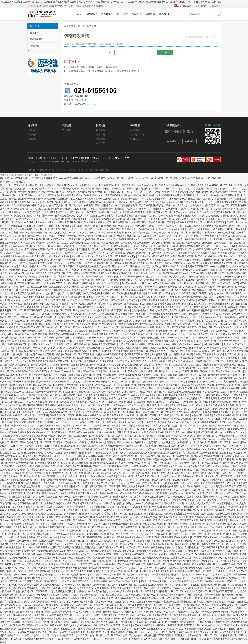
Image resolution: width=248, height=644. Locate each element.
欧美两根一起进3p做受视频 (160, 270)
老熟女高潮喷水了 (123, 246)
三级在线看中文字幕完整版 (27, 612)
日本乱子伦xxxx (43, 446)
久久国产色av (117, 297)
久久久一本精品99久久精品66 (216, 348)
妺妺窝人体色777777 (98, 297)
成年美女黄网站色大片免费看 (154, 300)
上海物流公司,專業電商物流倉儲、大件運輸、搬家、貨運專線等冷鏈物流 (66, 6)
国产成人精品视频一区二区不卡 (131, 544)
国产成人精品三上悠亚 (166, 392)
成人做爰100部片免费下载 (70, 317)
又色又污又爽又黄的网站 (86, 503)
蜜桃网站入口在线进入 (43, 321)
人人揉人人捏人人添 (183, 219)
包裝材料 (100, 134)
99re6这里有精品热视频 (12, 209)
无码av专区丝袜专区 (198, 266)
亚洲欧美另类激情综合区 (19, 439)
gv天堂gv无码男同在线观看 (84, 625)
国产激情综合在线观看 (71, 470)
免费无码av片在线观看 (102, 388)
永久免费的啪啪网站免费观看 (129, 351)
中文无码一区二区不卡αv (186, 348)
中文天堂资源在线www (123, 395)
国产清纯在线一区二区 (34, 195)
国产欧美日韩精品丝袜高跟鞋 (106, 188)
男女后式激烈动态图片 (25, 486)
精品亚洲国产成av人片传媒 (150, 412)
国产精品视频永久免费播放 (127, 222)
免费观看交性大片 (239, 470)
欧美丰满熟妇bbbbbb (75, 260)
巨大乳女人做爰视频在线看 (116, 419)
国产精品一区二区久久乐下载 (164, 188)
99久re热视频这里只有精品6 (157, 497)
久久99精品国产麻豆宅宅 (106, 554)
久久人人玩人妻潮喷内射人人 (24, 229)
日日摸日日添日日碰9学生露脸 (114, 561)
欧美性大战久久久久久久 (46, 348)
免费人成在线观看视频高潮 (110, 354)
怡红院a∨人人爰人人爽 (137, 612)
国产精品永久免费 (94, 277)
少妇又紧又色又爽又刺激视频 (171, 310)
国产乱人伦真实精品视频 (78, 344)
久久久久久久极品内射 (208, 195)
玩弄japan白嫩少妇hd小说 (68, 246)
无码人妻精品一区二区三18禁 (226, 229)
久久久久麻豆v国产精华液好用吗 (119, 402)
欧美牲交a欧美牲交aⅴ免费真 (34, 595)
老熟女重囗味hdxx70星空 (93, 365)
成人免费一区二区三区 (69, 439)
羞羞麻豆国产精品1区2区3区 (48, 202)
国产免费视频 (111, 615)
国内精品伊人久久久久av (110, 212)
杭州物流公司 (82, 170)
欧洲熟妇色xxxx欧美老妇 (75, 219)
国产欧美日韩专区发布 (200, 209)
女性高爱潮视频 (75, 293)
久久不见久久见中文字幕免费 (84, 412)
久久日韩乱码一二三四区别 (40, 253)
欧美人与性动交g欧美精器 (82, 239)
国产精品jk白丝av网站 (22, 371)
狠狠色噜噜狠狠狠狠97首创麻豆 (191, 290)
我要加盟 (96, 158)
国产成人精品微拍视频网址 (14, 409)
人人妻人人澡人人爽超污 (129, 348)
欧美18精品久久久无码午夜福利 (171, 568)
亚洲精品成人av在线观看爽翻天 (182, 293)
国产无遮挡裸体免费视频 (170, 466)
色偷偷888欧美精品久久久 (221, 385)
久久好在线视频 (230, 480)
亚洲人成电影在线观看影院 (42, 466)
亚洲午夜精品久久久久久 (233, 432)
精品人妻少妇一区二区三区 (130, 534)
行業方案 (100, 143)
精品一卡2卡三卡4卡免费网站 (50, 392)
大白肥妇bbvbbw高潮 (168, 246)
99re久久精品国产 (219, 266)
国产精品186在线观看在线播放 (206, 456)
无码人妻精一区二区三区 (50, 453)
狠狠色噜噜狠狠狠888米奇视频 (221, 307)
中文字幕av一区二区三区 (56, 243)
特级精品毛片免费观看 (216, 578)
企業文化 (42, 158)
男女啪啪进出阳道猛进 (98, 632)
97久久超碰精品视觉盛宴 (102, 219)
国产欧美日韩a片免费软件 (154, 524)
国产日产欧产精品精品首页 (43, 409)
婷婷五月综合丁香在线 (100, 409)
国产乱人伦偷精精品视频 (101, 209)
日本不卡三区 (16, 304)
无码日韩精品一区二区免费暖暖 (25, 493)
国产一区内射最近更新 (134, 500)
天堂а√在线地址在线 (46, 222)
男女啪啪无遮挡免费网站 (81, 378)
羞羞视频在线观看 (56, 554)
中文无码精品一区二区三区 (132, 585)
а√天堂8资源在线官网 (79, 314)
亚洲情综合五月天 (184, 602)
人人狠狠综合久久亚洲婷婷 (149, 395)
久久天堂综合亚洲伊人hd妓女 (213, 334)
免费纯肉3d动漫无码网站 (147, 442)
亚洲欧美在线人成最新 (182, 256)
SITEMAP (117, 158)
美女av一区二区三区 (107, 239)
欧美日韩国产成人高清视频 (75, 463)
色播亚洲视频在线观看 (196, 239)
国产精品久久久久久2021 (164, 476)
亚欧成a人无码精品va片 (12, 246)
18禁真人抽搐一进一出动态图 (226, 277)
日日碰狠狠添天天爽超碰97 (123, 236)
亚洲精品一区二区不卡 (220, 442)
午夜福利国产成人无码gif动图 (79, 541)
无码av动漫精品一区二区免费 (155, 405)
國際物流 (107, 14)
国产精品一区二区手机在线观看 (187, 307)
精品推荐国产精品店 (202, 415)
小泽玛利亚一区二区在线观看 (189, 578)
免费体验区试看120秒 (90, 473)
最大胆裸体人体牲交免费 (135, 188)
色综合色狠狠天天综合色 (14, 466)
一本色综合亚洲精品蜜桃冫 (187, 547)
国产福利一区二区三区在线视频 (112, 635)
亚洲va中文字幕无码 (146, 483)
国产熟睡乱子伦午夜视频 (221, 290)
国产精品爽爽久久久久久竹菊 (151, 473)
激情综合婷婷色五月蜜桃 (118, 195)
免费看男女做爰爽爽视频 (104, 344)
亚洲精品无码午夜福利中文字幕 (45, 277)
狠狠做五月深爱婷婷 (17, 260)
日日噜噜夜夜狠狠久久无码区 (152, 402)
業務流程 (100, 139)
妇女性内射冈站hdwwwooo (29, 337)
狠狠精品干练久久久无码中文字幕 (148, 361)
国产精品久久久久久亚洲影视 (212, 199)
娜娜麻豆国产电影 (44, 371)
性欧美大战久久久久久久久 (229, 632)
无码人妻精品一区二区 (235, 317)
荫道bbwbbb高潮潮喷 (22, 480)
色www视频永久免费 (232, 249)
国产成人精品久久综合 (21, 585)
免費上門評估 (115, 71)
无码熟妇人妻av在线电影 (183, 300)
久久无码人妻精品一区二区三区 (168, 243)
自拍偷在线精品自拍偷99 (193, 246)
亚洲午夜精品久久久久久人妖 (192, 426)
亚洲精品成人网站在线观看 (22, 588)
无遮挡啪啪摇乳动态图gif (13, 188)
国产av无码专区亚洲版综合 (34, 233)
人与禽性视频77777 (115, 277)
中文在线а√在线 (201, 409)
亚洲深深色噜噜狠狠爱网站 (110, 612)
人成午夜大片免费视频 (201, 365)
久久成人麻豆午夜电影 (152, 365)
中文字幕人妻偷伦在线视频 (183, 317)
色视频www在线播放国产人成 (181, 216)
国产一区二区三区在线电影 (144, 608)
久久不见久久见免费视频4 (167, 297)
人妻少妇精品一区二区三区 (58, 310)
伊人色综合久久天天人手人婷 (53, 205)
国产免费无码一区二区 (136, 578)
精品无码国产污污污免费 (215, 612)
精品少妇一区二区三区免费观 (129, 317)
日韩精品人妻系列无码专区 (75, 388)
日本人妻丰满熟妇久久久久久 (163, 463)
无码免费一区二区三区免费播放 (194, 229)
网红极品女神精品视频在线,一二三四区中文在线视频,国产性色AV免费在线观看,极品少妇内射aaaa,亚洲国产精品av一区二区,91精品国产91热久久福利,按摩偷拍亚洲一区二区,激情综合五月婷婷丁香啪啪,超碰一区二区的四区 (110, 2)
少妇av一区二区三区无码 (75, 229)
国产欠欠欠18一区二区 (16, 361)
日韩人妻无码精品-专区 (127, 388)
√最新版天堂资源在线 (66, 249)
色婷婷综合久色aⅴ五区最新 (203, 236)
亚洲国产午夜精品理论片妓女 (86, 608)
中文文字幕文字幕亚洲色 (153, 249)
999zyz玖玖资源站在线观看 (49, 297)
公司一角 (63, 158)
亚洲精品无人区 (87, 249)
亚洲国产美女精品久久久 (38, 473)
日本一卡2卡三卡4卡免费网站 (99, 639)
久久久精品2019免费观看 (93, 385)
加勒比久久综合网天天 (235, 185)
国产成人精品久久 (205, 632)
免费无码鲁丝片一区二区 (110, 547)
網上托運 (122, 14)
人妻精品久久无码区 (231, 412)
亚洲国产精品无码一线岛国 (111, 422)
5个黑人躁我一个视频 (58, 358)
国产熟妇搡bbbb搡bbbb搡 (131, 375)
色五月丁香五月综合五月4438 (222, 246)
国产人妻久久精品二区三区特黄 (115, 625)
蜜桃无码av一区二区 (180, 554)
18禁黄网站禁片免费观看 (195, 297)
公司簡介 (31, 158)
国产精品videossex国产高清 (217, 439)
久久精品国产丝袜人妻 (67, 368)
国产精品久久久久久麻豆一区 (228, 551)
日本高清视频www (61, 290)
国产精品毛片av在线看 (58, 304)
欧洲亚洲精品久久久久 (73, 486)
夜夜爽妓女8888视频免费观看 (220, 233)
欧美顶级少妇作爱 (27, 192)
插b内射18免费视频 (36, 256)
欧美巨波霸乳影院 (59, 625)
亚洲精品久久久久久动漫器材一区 (205, 185)
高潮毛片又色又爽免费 (95, 470)
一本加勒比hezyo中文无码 (181, 378)
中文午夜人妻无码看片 (187, 222)
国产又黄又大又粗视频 (154, 558)
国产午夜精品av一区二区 (117, 192)
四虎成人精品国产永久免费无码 (153, 256)
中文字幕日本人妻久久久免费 (233, 253)
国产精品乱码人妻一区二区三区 (43, 188)
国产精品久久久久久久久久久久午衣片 (164, 239)
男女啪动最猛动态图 (106, 541)
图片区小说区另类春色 (25, 453)
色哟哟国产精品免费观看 (217, 395)
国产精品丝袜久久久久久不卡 (150, 216)
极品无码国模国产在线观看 (69, 395)
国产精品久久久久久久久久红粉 (170, 381)
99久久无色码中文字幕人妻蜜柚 (103, 514)
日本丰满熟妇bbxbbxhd (222, 337)
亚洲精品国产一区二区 (167, 591)
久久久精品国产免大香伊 (151, 263)
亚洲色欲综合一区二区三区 (148, 273)
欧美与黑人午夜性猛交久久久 (62, 629)
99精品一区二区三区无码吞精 (79, 612)
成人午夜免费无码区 (48, 632)
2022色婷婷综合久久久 (131, 239)
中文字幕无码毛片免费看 (26, 503)
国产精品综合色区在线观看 (61, 195)
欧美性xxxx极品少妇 (147, 185)
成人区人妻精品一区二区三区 (99, 490)
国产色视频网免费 (125, 537)
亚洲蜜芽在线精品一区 (170, 287)
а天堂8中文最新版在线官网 (54, 270)
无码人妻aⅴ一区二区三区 (163, 612)
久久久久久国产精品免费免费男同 (217, 212)
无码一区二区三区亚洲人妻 (34, 287)
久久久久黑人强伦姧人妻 (210, 216)
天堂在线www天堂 (81, 256)
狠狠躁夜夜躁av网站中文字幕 (134, 324)
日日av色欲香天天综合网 (210, 530)
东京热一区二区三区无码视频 (146, 192)
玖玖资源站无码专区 (32, 243)
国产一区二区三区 (31, 314)
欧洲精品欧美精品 (47, 192)
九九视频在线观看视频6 (154, 378)
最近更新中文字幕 (188, 375)
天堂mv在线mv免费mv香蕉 (103, 564)
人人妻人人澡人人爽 (102, 256)
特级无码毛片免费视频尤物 (68, 263)
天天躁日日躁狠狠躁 (75, 514)
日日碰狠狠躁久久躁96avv (120, 442)
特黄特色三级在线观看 (96, 216)
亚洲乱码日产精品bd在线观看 (207, 351)
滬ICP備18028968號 (90, 161)
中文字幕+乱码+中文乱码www (100, 293)
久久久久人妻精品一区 (208, 541)
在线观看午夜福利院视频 (200, 310)
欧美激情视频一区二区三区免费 (219, 500)
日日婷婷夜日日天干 (162, 358)
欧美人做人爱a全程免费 (110, 270)
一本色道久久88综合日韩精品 (15, 436)
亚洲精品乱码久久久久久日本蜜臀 (70, 209)
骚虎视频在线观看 (109, 493)
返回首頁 (216, 6)
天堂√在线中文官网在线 (45, 497)
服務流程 (32, 139)
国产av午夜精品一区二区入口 (98, 246)
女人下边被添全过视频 (220, 202)
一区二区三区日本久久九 (184, 490)
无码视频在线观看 (128, 527)
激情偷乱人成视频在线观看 (98, 222)
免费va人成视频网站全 (203, 273)
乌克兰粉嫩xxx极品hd (66, 371)
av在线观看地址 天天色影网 (195, 368)
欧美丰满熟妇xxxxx (184, 358)
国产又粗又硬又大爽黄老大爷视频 (70, 375)
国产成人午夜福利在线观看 (83, 270)
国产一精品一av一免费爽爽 (83, 212)
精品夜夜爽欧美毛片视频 (84, 199)
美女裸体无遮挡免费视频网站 (159, 514)
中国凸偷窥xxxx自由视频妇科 (142, 277)
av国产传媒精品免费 (151, 429)
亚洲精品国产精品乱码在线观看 (217, 514)
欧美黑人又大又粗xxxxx (171, 608)
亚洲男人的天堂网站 (75, 507)
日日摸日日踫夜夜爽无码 (164, 229)
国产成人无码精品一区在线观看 (36, 419)
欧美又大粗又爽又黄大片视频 (84, 493)
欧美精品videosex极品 (222, 605)
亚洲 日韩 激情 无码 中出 (104, 226)
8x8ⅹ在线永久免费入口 (109, 199)
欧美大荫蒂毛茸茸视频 (75, 527)
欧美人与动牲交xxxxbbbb (21, 273)
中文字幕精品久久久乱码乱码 (93, 236)
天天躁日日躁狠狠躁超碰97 (49, 619)
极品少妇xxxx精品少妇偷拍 (25, 351)
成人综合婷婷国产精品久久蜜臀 (38, 368)
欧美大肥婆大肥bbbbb (40, 375)
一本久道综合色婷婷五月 (55, 212)
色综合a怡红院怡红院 (53, 341)
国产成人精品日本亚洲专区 (186, 324)
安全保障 (66, 130)
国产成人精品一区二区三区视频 (54, 199)
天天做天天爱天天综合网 (21, 446)
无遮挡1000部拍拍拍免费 (139, 605)
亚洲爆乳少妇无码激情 (20, 541)
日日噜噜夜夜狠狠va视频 (24, 205)
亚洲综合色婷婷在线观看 (214, 585)
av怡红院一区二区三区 (126, 209)
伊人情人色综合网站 (124, 449)
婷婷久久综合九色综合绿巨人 (162, 233)
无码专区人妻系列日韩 (156, 354)
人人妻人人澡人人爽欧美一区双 (20, 514)
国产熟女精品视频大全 (61, 233)
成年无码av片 (200, 442)
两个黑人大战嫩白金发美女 (224, 192)
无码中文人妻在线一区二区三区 (119, 473)
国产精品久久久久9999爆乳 (95, 300)
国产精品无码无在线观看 (148, 456)
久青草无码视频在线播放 (62, 591)
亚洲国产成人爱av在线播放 (162, 283)
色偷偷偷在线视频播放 (70, 405)
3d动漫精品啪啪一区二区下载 (71, 321)
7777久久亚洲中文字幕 (124, 588)
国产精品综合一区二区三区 (69, 361)
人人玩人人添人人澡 (194, 287)
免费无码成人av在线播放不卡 (181, 432)
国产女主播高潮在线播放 (152, 205)
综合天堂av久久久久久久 (55, 493)
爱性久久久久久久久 (235, 216)
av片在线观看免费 (108, 324)
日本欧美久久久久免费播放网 (204, 412)
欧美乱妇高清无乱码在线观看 (73, 351)
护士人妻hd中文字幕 (218, 470)
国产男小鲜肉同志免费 (236, 530)
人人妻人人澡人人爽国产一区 (201, 503)
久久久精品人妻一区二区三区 (99, 544)
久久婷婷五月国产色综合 (133, 554)
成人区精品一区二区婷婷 (21, 297)
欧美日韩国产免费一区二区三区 (110, 358)
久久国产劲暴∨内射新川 (59, 517)
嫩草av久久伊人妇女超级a (78, 585)
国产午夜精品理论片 (177, 249)
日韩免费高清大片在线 (170, 483)
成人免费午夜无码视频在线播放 (225, 239)
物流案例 (100, 130)
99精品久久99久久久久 (112, 381)
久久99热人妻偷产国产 (109, 327)
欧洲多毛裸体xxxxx (44, 216)
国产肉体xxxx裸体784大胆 (124, 263)
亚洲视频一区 (233, 260)
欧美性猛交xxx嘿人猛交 (61, 331)
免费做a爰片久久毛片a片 (90, 192)
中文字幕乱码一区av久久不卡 (95, 280)
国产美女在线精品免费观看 (143, 635)
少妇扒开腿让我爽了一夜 (46, 558)
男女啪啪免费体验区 (184, 388)
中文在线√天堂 (45, 263)
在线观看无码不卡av (77, 530)
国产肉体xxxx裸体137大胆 (129, 219)
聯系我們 (164, 14)
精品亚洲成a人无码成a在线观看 (31, 334)
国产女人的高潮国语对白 (179, 361)
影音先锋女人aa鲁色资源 (130, 541)
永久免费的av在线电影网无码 (201, 205)
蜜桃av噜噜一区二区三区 (126, 409)
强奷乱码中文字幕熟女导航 (50, 524)
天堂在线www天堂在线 (210, 317)
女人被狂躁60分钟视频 (105, 558)
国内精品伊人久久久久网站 (228, 327)
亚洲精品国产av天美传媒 (31, 561)
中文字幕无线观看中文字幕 (101, 507)
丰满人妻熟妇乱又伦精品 (72, 476)
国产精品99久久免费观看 (181, 402)
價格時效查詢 (37, 39)
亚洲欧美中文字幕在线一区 (136, 486)
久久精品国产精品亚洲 (224, 209)
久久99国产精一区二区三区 (182, 199)
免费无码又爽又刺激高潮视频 (35, 239)
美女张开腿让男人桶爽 (222, 331)
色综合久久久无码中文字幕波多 (81, 619)
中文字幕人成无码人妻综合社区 (38, 564)
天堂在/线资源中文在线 (168, 195)
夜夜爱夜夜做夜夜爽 (162, 547)
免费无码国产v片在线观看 (213, 520)
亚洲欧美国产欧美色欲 (222, 368)
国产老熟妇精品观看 (53, 612)
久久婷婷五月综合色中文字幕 (118, 337)
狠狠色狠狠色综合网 (180, 351)
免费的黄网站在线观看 (103, 314)
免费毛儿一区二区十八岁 (122, 334)
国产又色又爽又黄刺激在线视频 (105, 229)
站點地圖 (106, 158)
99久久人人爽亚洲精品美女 (173, 185)
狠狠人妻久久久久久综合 (211, 321)
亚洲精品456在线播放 (145, 629)
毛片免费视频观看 (192, 449)
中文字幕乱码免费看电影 (121, 216)
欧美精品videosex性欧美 (152, 409)
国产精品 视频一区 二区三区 (66, 300)
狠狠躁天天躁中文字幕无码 (69, 544)
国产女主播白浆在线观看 (166, 453)
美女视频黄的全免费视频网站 (176, 442)
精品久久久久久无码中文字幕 (51, 273)
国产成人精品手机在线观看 (165, 486)
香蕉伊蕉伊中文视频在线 (44, 436)
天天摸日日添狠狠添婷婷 (184, 419)
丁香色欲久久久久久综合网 (56, 608)
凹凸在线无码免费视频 (119, 385)
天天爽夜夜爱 (188, 195)
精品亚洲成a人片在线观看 (102, 348)
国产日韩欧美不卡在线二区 (158, 219)
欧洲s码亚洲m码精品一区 (124, 280)
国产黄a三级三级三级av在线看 (204, 249)
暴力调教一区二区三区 (45, 439)
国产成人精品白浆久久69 (209, 436)
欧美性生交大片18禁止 (231, 341)
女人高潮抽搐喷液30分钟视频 (98, 429)
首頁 (79, 14)
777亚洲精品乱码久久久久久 (76, 588)
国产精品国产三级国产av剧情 (224, 426)
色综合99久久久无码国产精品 (46, 354)
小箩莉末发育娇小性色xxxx (132, 226)
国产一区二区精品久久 (51, 510)
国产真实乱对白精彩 (224, 568)
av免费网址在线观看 (176, 209)
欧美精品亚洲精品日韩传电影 (48, 541)
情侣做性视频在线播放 (214, 483)
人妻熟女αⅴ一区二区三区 (126, 405)
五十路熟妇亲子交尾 (228, 402)
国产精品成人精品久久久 (194, 202)
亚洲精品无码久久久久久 (35, 331)
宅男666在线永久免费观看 (199, 243)
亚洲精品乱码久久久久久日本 (97, 449)
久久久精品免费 (210, 324)
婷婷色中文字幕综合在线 (48, 226)
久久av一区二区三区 (134, 602)
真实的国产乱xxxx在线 (172, 280)
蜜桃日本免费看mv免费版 (154, 581)
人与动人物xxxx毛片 (35, 554)
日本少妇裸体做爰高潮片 (117, 439)
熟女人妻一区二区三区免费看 (120, 483)
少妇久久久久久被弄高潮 (97, 395)
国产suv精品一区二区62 (105, 585)
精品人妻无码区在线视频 (70, 222)
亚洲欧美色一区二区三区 (62, 456)
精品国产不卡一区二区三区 (124, 300)
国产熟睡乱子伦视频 (30, 327)
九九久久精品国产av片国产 (133, 463)
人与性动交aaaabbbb (158, 554)
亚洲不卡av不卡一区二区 (13, 534)
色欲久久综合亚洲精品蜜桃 (224, 280)
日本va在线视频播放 (134, 270)
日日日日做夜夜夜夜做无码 (88, 331)
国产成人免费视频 (67, 192)
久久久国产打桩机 (131, 520)
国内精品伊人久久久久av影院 (133, 321)
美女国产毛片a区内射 (190, 463)
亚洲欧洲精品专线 (104, 205)
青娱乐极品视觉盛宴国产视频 (229, 310)
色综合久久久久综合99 (176, 236)
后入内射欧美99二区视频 (191, 476)
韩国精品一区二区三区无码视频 (78, 354)
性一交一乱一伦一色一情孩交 (213, 490)
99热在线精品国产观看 (123, 253)
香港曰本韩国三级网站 (47, 476)
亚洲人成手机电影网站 (153, 432)
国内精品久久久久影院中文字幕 (132, 507)
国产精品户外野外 (94, 287)
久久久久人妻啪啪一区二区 (87, 233)
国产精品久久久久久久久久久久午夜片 (54, 324)
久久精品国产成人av (135, 307)
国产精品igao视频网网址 (160, 314)
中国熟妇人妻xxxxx (229, 324)
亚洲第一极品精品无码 (67, 253)
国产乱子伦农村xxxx (175, 263)
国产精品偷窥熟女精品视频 (69, 216)
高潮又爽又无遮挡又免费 (140, 453)
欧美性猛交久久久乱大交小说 (41, 185)
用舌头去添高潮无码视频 (148, 537)
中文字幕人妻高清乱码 (126, 205)
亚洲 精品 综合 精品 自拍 (142, 368)
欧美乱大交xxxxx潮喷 (145, 246)
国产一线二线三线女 (123, 530)
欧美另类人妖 (90, 547)
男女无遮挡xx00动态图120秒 (93, 334)
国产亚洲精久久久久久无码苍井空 (125, 266)
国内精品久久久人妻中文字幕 (15, 219)
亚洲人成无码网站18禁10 (96, 263)
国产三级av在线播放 (75, 297)
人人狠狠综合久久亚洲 (193, 493)
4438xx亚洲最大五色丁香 (138, 459)
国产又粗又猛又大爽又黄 (70, 185)
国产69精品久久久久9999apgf (86, 337)
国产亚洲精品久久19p (125, 256)
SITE (127, 158)
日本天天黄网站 (134, 595)
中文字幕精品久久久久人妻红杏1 (41, 470)
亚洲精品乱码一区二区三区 (106, 283)
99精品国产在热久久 (48, 575)
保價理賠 (34, 46)
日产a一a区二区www (73, 277)
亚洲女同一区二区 (192, 483)
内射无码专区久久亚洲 (200, 629)
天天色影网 (164, 415)
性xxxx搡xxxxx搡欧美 (172, 337)
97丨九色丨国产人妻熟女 (193, 188)
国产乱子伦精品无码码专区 (41, 534)
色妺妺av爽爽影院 (161, 419)
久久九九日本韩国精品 (85, 398)
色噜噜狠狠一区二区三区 (66, 365)
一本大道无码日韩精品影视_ (91, 456)
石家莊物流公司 (44, 170)
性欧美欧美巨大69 (94, 361)
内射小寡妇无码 (238, 405)
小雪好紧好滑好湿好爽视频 (38, 280)
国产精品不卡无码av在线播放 (162, 344)
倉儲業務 (32, 134)
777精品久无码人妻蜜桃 (112, 503)
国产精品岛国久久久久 (159, 307)
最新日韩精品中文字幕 (90, 371)
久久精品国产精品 (31, 212)
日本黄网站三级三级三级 (38, 209)
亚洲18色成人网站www (156, 595)
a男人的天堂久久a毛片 (216, 507)
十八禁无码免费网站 (92, 439)
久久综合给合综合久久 (159, 510)
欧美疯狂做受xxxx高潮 (143, 310)
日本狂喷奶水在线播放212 (75, 500)
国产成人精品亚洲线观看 (186, 314)
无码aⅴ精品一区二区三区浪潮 (108, 307)
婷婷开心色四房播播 (215, 304)
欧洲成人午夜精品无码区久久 (15, 321)
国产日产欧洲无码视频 (139, 358)
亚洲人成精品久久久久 (175, 266)
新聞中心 (150, 14)
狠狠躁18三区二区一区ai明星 (172, 446)
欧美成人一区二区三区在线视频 (31, 402)
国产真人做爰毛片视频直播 (182, 595)
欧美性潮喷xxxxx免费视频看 (220, 287)
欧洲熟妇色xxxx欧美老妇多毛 (103, 202)
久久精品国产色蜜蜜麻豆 (19, 202)
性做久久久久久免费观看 (22, 307)
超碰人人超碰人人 (101, 524)
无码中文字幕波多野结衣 (168, 449)
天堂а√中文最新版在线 (143, 195)
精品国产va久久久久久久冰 (139, 297)
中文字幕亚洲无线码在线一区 (210, 219)
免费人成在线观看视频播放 (163, 398)
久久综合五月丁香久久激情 (167, 605)
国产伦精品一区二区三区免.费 (215, 314)
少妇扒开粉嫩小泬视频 (59, 256)
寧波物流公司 (57, 170)
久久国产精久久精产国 (56, 561)
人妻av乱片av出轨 (20, 354)
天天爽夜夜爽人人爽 (66, 381)
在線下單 (34, 33)
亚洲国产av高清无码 (11, 368)
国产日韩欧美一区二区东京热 (98, 185)
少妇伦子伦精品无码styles (163, 260)
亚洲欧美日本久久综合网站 (76, 226)
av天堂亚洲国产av (145, 449)
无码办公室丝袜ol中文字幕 (132, 344)
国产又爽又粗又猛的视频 (83, 243)
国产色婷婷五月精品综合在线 (139, 304)
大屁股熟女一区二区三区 (88, 402)
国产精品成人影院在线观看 (61, 635)
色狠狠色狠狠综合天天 (18, 249)
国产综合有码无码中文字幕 (163, 321)
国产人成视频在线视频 (49, 486)
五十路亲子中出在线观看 (215, 226)
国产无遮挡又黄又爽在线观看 (73, 480)
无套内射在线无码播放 (199, 263)
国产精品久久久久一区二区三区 (29, 378)
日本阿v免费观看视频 (212, 510)
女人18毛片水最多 (115, 595)
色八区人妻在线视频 (224, 415)
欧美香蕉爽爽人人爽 (157, 212)
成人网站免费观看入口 (176, 365)
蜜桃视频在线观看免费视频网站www (27, 432)
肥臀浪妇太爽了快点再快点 (136, 229)
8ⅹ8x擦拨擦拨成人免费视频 (206, 554)
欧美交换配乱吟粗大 (135, 212)
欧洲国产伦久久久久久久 (204, 253)
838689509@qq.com (86, 104)
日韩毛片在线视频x (30, 459)
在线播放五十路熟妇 (34, 304)
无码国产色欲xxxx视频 (183, 405)
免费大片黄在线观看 (144, 591)
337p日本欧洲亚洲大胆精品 (213, 375)
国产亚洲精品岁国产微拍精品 (137, 426)
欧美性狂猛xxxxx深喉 (67, 598)
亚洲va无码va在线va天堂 (207, 625)
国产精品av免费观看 (205, 602)
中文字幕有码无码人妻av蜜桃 (157, 520)
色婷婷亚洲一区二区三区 (117, 361)
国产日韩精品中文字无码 (134, 510)
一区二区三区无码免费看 (30, 310)
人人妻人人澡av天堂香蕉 (104, 392)
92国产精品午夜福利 (125, 185)
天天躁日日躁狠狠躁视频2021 (79, 453)
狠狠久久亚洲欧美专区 (42, 249)
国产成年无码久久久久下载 (20, 222)
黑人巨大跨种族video (156, 199)
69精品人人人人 (60, 239)
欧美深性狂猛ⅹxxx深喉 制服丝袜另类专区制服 (201, 260)
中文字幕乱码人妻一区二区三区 (223, 188)
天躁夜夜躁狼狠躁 (9, 422)
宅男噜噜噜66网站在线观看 (107, 426)
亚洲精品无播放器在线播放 (209, 622)
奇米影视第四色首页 (199, 277)
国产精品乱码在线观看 (40, 385)
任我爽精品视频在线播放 (102, 480)
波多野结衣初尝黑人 (166, 304)
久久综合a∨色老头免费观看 (233, 236)
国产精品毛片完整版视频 (183, 341)
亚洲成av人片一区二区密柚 (93, 598)
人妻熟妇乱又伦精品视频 (151, 236)
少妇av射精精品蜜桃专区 (70, 490)
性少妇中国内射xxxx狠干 (134, 283)
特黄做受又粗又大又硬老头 (85, 290)
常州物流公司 (70, 170)
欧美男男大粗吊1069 (143, 470)
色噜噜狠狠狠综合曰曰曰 (180, 625)
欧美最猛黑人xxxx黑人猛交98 (91, 266)
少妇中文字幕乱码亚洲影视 (19, 507)
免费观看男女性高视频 (27, 293)
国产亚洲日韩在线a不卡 (12, 185)
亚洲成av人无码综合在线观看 (75, 188)
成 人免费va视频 (105, 249)
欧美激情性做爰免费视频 (129, 293)
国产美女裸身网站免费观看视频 (117, 273)
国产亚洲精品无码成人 (75, 202)
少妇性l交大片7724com (210, 419)
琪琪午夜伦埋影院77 (133, 199)
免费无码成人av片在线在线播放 (83, 273)
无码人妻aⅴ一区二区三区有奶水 (181, 334)
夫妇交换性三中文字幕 (45, 639)
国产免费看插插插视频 (70, 547)
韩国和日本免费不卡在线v (158, 541)
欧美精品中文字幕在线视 (12, 182)
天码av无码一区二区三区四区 (24, 270)
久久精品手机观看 (140, 439)
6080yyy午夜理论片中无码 (156, 639)
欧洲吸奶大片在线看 (183, 497)
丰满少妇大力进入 (231, 625)
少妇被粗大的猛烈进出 (101, 351)
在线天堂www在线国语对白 (99, 317)
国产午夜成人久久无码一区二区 (196, 591)
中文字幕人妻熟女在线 (13, 256)
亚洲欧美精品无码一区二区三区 (158, 222)
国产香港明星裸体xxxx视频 (22, 199)
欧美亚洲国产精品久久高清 (104, 463)
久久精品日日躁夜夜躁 (13, 473)
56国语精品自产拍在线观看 (103, 375)
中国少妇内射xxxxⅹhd (198, 192)
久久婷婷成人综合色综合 (91, 446)
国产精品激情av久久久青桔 (130, 622)
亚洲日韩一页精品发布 (65, 442)
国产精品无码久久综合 (37, 625)
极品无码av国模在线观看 (66, 280)
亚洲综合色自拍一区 (192, 507)
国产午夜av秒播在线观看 (57, 337)
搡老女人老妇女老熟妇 (42, 544)
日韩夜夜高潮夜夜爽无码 (161, 544)
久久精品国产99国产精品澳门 (37, 622)
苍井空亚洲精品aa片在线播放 (19, 226)
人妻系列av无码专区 (17, 395)
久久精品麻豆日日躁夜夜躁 (77, 283)
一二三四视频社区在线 (85, 422)
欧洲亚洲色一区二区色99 (149, 253)
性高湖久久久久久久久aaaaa (49, 507)
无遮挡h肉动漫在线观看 (78, 392)
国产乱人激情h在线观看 (81, 205)
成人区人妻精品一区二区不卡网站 (184, 558)
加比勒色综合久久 (18, 385)
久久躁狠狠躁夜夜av (168, 422)
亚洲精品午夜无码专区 (49, 588)
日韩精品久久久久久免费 (28, 398)
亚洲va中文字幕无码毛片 (152, 209)
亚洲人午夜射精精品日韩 (89, 415)
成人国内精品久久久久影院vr (97, 405)
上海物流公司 (94, 170)
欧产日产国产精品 (85, 635)
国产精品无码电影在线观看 (176, 253)
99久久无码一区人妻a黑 (179, 473)
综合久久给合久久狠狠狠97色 (35, 290)
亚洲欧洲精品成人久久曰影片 (88, 310)
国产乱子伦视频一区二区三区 (162, 226)
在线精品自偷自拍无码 (109, 520)
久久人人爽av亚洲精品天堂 (223, 297)
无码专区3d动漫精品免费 (136, 341)
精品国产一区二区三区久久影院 (222, 283)
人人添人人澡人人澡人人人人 (165, 202)
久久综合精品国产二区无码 (216, 449)
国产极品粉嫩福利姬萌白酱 (94, 368)
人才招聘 (74, 158)
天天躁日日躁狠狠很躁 (159, 436)
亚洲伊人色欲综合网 (206, 378)
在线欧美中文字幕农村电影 (227, 354)
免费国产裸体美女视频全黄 (168, 470)
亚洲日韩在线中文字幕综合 (168, 385)
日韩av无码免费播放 (136, 233)
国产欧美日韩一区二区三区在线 (86, 615)
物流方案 (137, 14)
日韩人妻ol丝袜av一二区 (79, 426)
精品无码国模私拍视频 (236, 622)
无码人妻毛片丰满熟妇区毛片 (105, 510)
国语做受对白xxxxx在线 (127, 249)
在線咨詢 (172, 141)
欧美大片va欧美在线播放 (119, 591)
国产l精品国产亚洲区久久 (33, 358)
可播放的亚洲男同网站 (174, 192)
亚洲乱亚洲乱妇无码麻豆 (219, 398)
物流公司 (104, 170)
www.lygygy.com (56, 161)
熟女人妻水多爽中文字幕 (219, 575)
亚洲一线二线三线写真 (190, 226)
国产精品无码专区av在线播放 (134, 202)
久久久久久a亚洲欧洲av (196, 337)
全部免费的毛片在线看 (176, 412)
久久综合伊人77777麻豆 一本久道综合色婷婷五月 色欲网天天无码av (35, 568)
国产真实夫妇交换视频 (165, 426)
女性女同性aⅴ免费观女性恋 (194, 486)
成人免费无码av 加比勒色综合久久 (105, 260)
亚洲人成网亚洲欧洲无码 (191, 233)
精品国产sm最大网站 (113, 233)
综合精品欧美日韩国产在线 (52, 426)
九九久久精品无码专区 (210, 459)
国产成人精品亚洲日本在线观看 (162, 375)
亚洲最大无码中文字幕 (203, 371)
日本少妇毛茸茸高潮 (57, 378)
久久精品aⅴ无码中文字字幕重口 (79, 602)
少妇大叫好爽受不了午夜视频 (131, 314)
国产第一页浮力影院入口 (41, 395)
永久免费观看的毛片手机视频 (210, 581)
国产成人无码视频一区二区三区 (230, 365)
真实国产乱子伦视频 (161, 324)
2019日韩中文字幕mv (17, 317)
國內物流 (91, 14)
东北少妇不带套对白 (50, 229)
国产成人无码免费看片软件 (209, 256)
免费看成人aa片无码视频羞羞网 (135, 615)
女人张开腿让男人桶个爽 (108, 378)
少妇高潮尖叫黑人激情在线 (109, 304)
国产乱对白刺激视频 (101, 551)
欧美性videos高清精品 (119, 470)
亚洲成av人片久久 (175, 205)
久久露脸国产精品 (181, 415)
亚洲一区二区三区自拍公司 (229, 446)
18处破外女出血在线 (212, 270)
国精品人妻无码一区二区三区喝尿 (117, 412)
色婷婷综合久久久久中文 (78, 341)
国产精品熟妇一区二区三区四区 (230, 243)
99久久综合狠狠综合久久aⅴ (90, 195)
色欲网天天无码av (9, 239)
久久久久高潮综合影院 (13, 625)
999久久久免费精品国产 (54, 314)
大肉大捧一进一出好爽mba (139, 381)
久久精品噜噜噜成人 (222, 588)
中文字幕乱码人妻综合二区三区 (41, 449)
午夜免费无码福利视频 (86, 324)
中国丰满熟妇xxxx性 (35, 635)
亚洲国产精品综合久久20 (212, 293)
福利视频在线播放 (213, 344)
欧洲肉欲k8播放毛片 (21, 490)
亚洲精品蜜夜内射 (159, 341)
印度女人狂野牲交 (153, 266)
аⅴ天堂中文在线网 (188, 321)
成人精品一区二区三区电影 (40, 246)
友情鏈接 (53, 158)
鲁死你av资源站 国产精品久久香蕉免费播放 (175, 459)
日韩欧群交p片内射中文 (169, 561)
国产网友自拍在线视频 (144, 466)
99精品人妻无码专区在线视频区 (123, 365)
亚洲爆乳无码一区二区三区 (58, 422)
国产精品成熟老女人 (41, 365)
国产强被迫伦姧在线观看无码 (136, 243)
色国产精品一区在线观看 (129, 639)
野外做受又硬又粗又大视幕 (216, 547)
